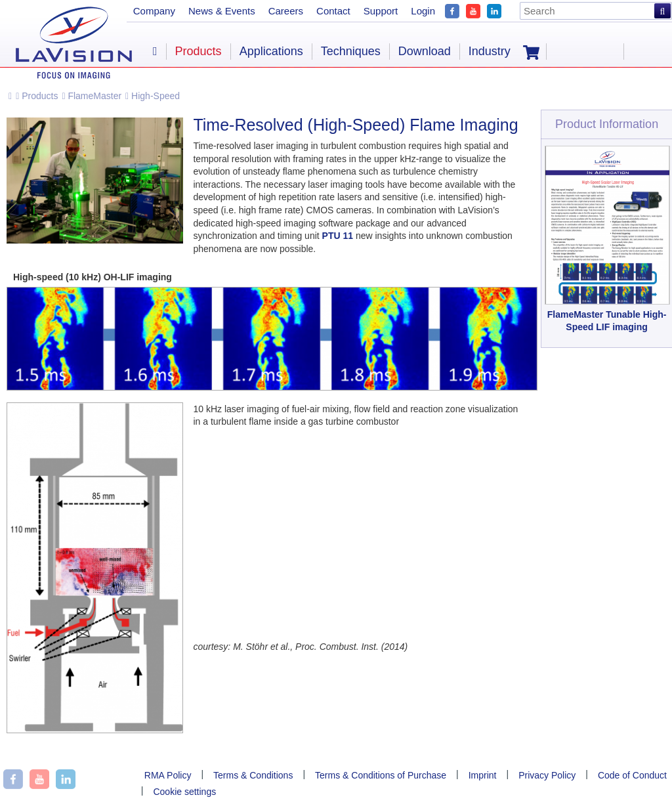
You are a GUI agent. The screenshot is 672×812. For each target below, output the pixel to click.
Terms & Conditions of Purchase (381, 775)
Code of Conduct (632, 775)
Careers (286, 11)
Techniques (351, 51)
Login (423, 11)
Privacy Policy (547, 775)
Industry (490, 51)
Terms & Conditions (253, 775)
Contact (333, 11)
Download (425, 51)
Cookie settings (184, 792)
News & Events (222, 11)
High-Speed (153, 96)
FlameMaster (92, 96)
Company (154, 11)
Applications (271, 51)
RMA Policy (168, 775)
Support (381, 11)
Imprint (483, 775)
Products (37, 96)
